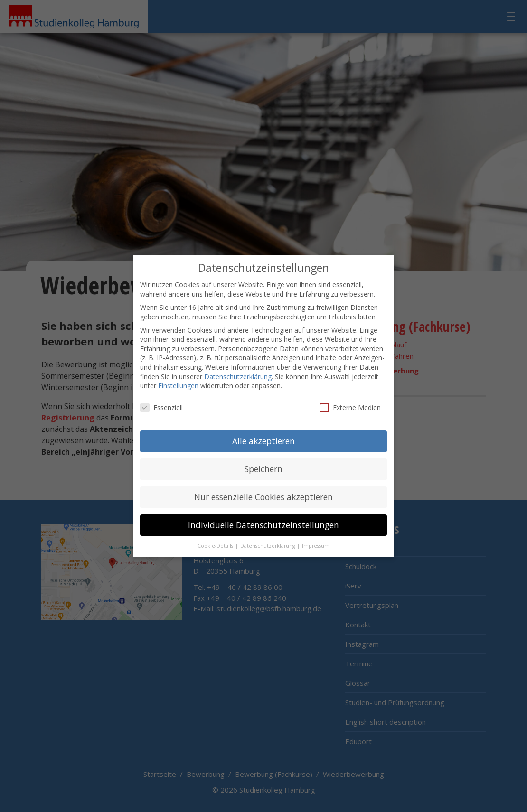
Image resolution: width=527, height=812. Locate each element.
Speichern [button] (263, 460)
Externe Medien (350, 399)
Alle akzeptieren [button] (263, 432)
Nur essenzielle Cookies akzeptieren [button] (263, 488)
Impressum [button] (316, 537)
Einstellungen (178, 377)
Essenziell (161, 399)
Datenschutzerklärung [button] (268, 537)
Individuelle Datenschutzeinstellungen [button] (263, 516)
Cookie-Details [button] (216, 537)
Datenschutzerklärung (238, 368)
